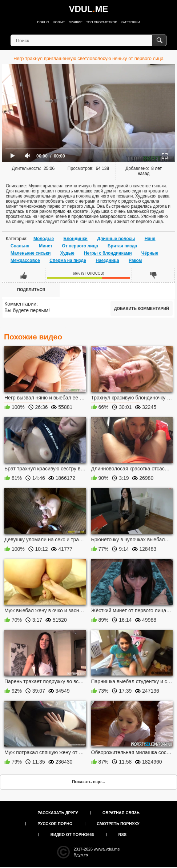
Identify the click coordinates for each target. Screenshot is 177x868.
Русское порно (55, 824)
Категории (130, 22)
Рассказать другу (58, 813)
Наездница (107, 260)
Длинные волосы (116, 239)
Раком (135, 260)
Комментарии (20, 304)
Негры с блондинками (108, 253)
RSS (123, 835)
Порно (43, 22)
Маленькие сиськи (31, 253)
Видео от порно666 (72, 835)
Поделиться (31, 290)
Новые (59, 22)
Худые (67, 253)
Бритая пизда (122, 246)
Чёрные (150, 253)
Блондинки (76, 239)
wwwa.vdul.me (107, 849)
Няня (150, 239)
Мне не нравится (153, 275)
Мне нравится (24, 275)
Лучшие (76, 22)
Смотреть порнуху (118, 824)
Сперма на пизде (68, 260)
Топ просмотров (102, 22)
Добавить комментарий (142, 308)
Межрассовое (25, 260)
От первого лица (80, 246)
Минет (46, 246)
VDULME (88, 9)
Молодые (44, 239)
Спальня (20, 246)
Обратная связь (121, 813)
